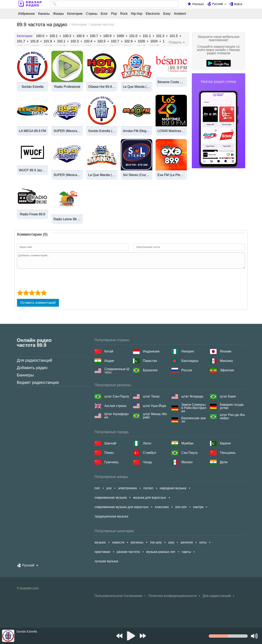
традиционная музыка (111, 516)
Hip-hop (137, 14)
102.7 (115, 41)
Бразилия (150, 370)
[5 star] (44, 293)
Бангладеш (190, 361)
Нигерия (188, 351)
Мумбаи (187, 443)
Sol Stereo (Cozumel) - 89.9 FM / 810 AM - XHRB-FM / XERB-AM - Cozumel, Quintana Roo (136, 175)
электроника (127, 488)
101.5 (174, 36)
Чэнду (147, 462)
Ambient (180, 14)
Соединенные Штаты (117, 371)
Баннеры (25, 375)
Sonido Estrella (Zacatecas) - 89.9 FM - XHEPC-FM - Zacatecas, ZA (102, 131)
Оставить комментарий (38, 303)
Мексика (226, 361)
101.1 (147, 36)
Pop (114, 14)
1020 (141, 41)
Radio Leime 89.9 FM (67, 219)
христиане (102, 552)
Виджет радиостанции (38, 382)
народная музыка (173, 488)
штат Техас (151, 396)
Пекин (109, 453)
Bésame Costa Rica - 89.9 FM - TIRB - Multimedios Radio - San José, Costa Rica (171, 82)
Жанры (58, 14)
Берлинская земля (194, 420)
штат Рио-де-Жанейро (232, 417)
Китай (109, 351)
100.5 (80, 36)
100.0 (40, 36)
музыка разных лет (161, 552)
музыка (100, 542)
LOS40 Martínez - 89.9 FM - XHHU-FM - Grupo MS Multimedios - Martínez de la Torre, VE (171, 131)
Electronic (153, 14)
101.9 (48, 41)
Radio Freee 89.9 (33, 214)
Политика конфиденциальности (173, 596)
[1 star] (20, 293)
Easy (167, 14)
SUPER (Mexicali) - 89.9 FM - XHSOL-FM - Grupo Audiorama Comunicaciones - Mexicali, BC (67, 131)
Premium (198, 4)
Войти (238, 4)
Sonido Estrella (33, 87)
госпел (148, 488)
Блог (104, 14)
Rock (124, 14)
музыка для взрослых (150, 498)
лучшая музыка (106, 561)
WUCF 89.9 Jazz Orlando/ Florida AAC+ (32, 170)
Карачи (225, 443)
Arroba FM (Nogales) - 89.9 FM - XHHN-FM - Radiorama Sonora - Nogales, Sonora (136, 131)
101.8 (34, 41)
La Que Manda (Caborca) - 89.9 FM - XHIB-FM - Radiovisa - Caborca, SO (136, 87)
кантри (198, 507)
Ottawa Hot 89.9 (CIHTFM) (102, 87)
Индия (109, 361)
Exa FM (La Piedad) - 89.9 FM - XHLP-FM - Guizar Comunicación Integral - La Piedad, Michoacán (171, 175)
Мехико (187, 462)
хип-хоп (181, 507)
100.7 (94, 36)
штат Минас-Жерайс (155, 416)
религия (187, 542)
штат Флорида (192, 396)
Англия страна (115, 406)
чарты (186, 552)
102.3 (75, 41)
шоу (171, 542)
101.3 (160, 36)
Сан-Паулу (190, 453)
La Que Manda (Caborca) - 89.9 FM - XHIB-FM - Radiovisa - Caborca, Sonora (102, 175)
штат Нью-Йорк (155, 406)
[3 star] (32, 293)
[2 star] (26, 293)
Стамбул (149, 453)
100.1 (54, 36)
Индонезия (151, 351)
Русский (218, 4)
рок (109, 488)
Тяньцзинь (228, 453)
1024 (154, 41)
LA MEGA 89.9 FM (32, 131)
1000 (120, 36)
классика (162, 507)
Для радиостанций (34, 360)
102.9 (128, 41)
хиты (203, 542)
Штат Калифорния (116, 416)
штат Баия (228, 396)
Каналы (44, 14)
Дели (224, 462)
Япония (226, 351)
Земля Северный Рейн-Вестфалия (194, 408)
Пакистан (150, 361)
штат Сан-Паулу (117, 396)
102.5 (102, 41)
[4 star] (38, 293)
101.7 (21, 41)
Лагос (147, 443)
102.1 (61, 41)
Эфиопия (227, 370)
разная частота (128, 552)
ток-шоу (156, 542)
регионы (137, 542)
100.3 (67, 36)
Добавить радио (32, 368)
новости (118, 542)
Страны (92, 14)
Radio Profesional (67, 87)
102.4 (88, 41)
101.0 (133, 36)
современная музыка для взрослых (122, 507)
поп (97, 488)
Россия (187, 370)
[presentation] (48, 279)
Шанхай (110, 443)
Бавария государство (232, 406)
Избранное (27, 14)
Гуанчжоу (111, 462)
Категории (75, 14)
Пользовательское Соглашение (119, 596)
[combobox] (114, 4)
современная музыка (111, 498)
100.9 (107, 36)
